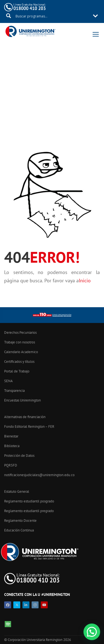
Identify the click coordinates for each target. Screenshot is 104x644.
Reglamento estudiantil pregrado (29, 511)
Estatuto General (17, 492)
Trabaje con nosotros (20, 342)
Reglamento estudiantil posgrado (29, 501)
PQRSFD (11, 465)
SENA (8, 381)
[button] (92, 632)
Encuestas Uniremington (22, 400)
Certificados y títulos (19, 362)
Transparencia (14, 391)
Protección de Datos (19, 456)
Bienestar (11, 436)
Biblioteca (12, 446)
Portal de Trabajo (17, 371)
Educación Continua (19, 530)
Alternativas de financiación (25, 417)
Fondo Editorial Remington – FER (29, 427)
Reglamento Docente (20, 521)
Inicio (85, 281)
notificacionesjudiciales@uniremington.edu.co (39, 475)
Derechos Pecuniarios (20, 333)
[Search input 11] (52, 16)
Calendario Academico (21, 352)
